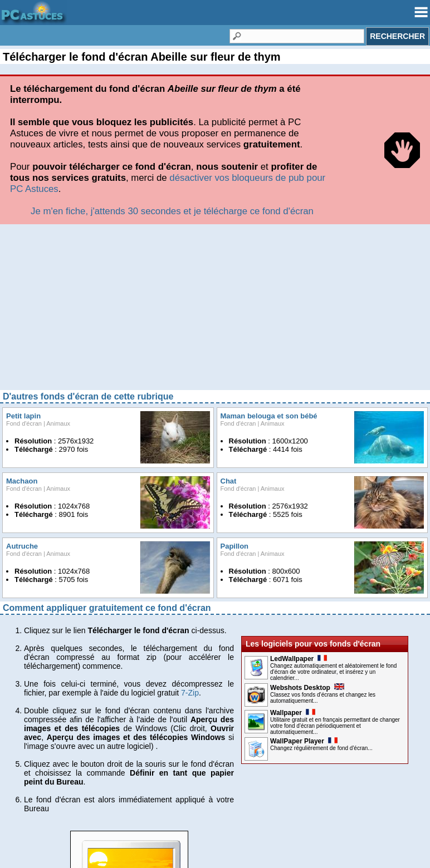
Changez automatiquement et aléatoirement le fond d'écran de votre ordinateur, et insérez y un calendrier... (333, 672)
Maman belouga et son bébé (269, 416)
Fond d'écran (24, 423)
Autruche (22, 546)
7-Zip (190, 693)
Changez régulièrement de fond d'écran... (321, 748)
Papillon (235, 546)
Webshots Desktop (307, 688)
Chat (229, 481)
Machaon (22, 481)
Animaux (58, 423)
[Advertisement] (215, 311)
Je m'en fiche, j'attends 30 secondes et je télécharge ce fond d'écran (172, 211)
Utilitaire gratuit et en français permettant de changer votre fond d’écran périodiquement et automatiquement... (335, 726)
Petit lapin (23, 416)
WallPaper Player (304, 741)
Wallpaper (293, 713)
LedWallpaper (299, 659)
